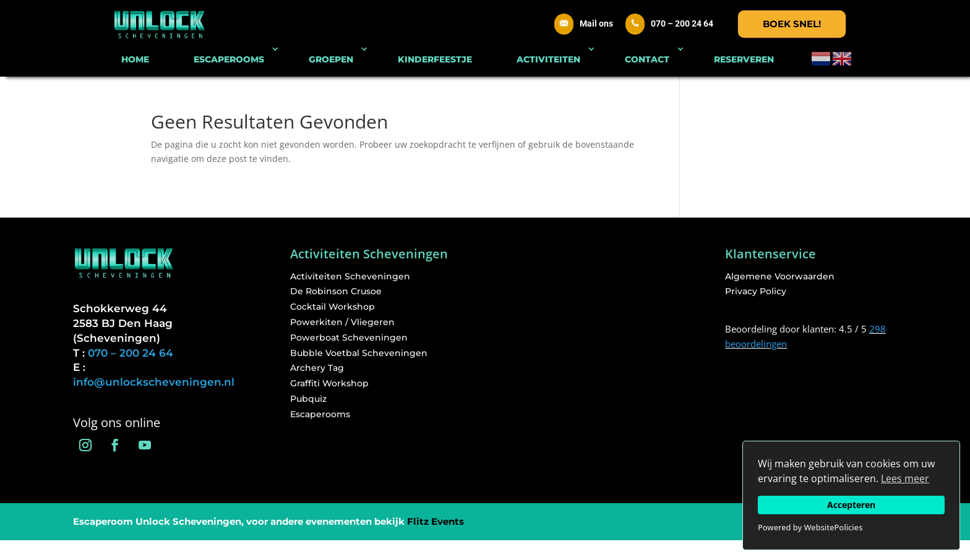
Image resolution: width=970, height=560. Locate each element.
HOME (135, 59)
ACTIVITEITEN (548, 59)
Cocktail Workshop (333, 307)
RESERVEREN (744, 59)
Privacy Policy (756, 291)
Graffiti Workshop (329, 383)
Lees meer (905, 478)
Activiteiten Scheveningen (350, 276)
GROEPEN (331, 59)
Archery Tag (317, 368)
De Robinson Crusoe (336, 291)
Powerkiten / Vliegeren (342, 322)
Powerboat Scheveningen (349, 337)
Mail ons (596, 23)
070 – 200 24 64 (682, 23)
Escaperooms (320, 414)
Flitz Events (436, 521)
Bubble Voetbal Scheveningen (359, 353)
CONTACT (647, 59)
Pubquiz (308, 399)
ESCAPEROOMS (229, 59)
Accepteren (851, 505)
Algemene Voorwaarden (780, 276)
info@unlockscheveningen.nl (154, 382)
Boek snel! (792, 24)
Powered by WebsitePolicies (810, 527)
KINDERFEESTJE (435, 59)
